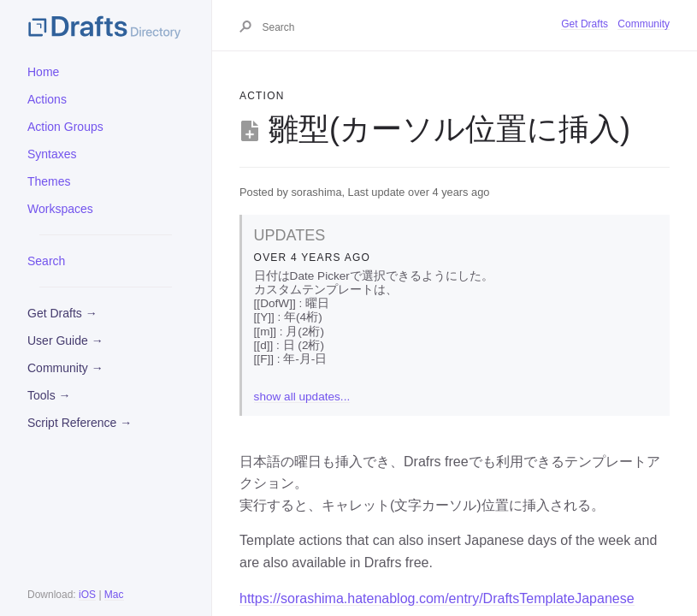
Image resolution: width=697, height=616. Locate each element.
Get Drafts (585, 24)
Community (644, 24)
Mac (114, 595)
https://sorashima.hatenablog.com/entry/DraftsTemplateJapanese (437, 598)
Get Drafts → (62, 313)
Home (43, 72)
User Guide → (65, 341)
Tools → (49, 395)
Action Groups (65, 127)
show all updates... (302, 397)
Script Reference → (80, 423)
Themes (49, 181)
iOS (87, 595)
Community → (65, 368)
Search (46, 261)
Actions (47, 99)
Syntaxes (52, 154)
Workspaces (60, 209)
